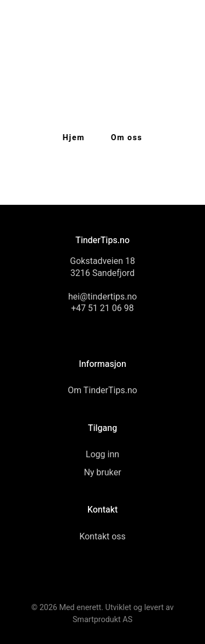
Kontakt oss (102, 537)
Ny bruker (102, 473)
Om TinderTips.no (102, 390)
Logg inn (102, 455)
